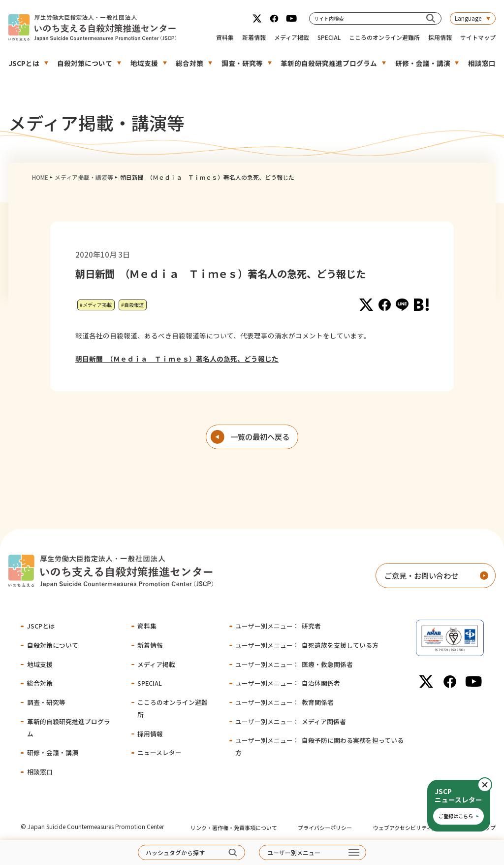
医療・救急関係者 (294, 664)
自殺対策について (85, 63)
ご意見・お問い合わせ (421, 575)
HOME (40, 177)
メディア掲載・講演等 (84, 177)
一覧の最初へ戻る (260, 436)
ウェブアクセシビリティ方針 (408, 828)
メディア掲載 (292, 37)
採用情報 (440, 37)
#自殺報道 (132, 305)
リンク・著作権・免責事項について (234, 828)
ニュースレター (159, 752)
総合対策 (189, 63)
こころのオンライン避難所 (384, 37)
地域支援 (144, 63)
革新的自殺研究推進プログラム (329, 63)
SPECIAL (329, 37)
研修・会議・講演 (423, 63)
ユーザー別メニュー (294, 852)
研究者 (278, 626)
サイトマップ (478, 37)
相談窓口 (482, 63)
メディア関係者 (290, 721)
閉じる (492, 785)
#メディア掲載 (96, 305)
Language (468, 18)
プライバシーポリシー (325, 828)
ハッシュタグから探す (175, 852)
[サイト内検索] (430, 18)
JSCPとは (24, 63)
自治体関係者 (287, 683)
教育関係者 (284, 702)
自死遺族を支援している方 (307, 645)
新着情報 (254, 37)
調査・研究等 (242, 63)
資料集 (225, 37)
